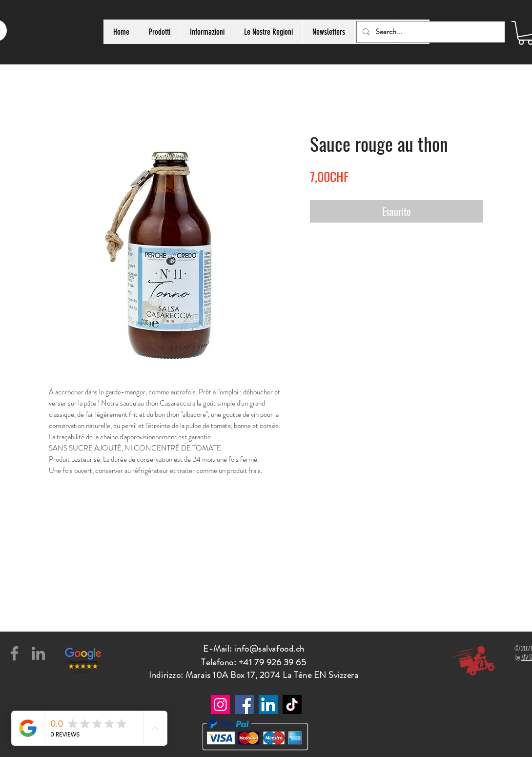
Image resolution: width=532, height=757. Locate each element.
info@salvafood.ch (270, 649)
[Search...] (430, 32)
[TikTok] (292, 705)
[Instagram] (220, 705)
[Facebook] (14, 653)
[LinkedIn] (38, 653)
